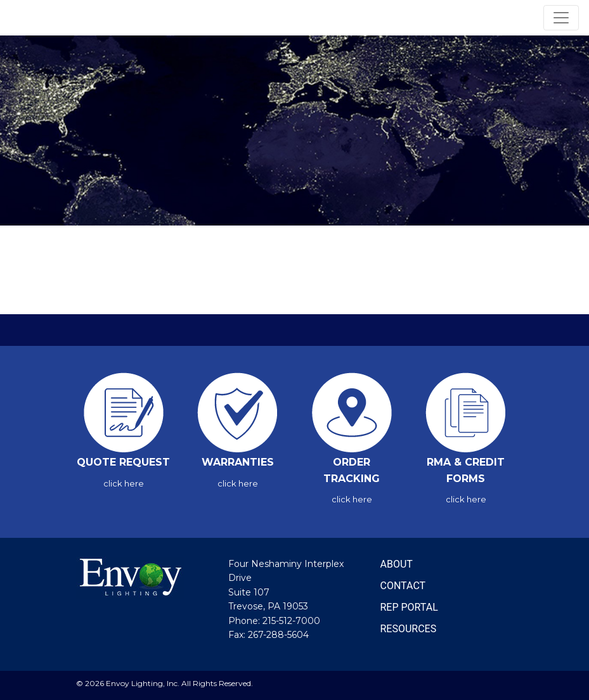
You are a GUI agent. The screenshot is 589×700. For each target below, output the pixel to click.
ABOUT (397, 564)
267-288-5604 (278, 635)
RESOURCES (409, 629)
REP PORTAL (409, 607)
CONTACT (403, 586)
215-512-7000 (291, 621)
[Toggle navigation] (561, 18)
